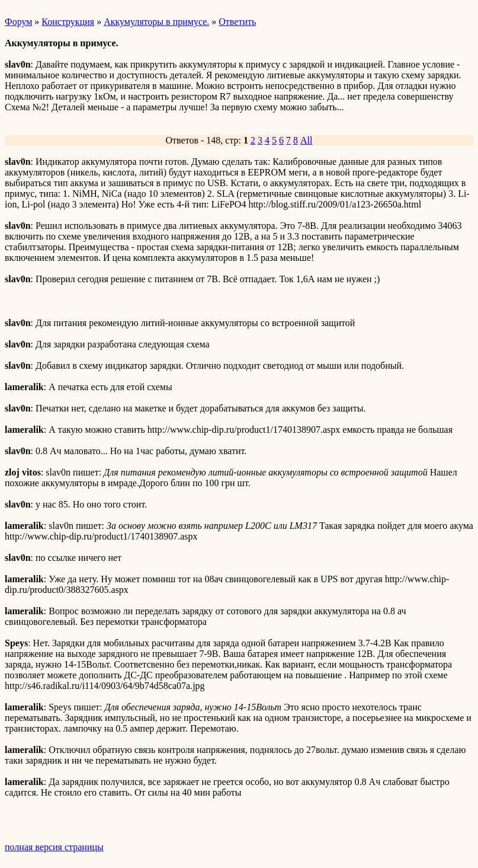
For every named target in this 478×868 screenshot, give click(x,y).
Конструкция (68, 22)
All (306, 140)
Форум (18, 22)
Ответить (237, 22)
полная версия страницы (54, 847)
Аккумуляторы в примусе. (156, 22)
